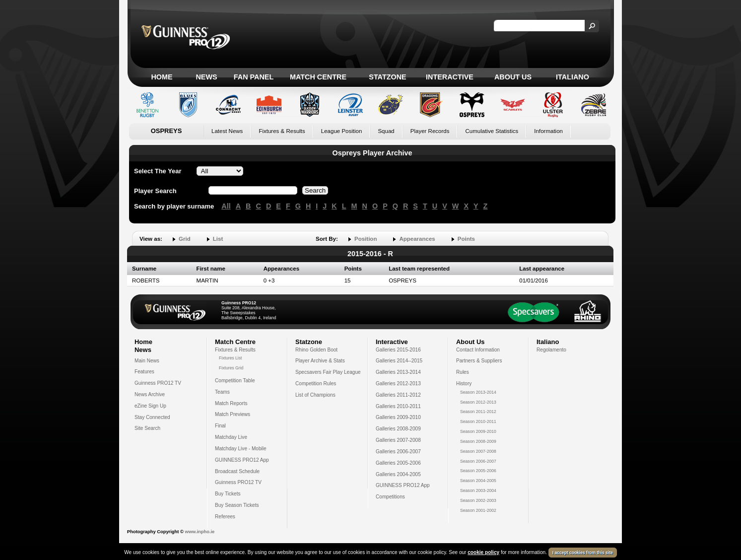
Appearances (417, 239)
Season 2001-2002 (478, 510)
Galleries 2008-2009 (398, 429)
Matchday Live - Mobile (241, 449)
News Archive (150, 394)
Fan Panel (254, 77)
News (206, 77)
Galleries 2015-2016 (398, 350)
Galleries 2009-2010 (398, 417)
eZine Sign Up (150, 406)
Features (144, 372)
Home (162, 77)
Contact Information (478, 350)
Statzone (387, 77)
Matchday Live (231, 437)
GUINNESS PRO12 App (242, 460)
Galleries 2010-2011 (398, 406)
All (226, 206)
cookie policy (483, 552)
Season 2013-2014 (478, 392)
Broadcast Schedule (237, 471)
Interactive (450, 77)
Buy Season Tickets (237, 505)
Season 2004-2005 (478, 481)
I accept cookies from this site (583, 553)
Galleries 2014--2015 (399, 361)
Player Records (430, 131)
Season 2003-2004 (478, 490)
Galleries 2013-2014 (398, 372)
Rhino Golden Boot (316, 350)
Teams (222, 392)
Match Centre (318, 77)
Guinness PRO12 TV (158, 383)
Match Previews (233, 414)
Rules (463, 372)
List (218, 239)
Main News (147, 361)
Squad (386, 131)
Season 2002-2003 (478, 500)
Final (220, 426)
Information (548, 131)
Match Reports (231, 403)
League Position (342, 131)
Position (366, 239)
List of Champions (315, 395)
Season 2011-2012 (478, 412)
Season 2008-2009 (478, 441)
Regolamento (551, 350)
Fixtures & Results (282, 131)
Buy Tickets (228, 494)
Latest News (227, 131)
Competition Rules (316, 384)
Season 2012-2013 (478, 402)
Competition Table (235, 381)
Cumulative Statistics (492, 131)
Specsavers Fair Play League (328, 372)
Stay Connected (152, 417)
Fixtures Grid (231, 368)
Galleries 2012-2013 (398, 384)
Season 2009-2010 (478, 431)
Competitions (390, 497)
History (464, 384)
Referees (225, 517)
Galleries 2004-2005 (398, 474)
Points (466, 239)
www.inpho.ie (200, 532)
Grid (185, 239)
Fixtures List (231, 358)
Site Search (147, 428)
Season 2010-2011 (478, 421)
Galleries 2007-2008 (398, 440)
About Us (513, 77)
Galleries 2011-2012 (398, 395)
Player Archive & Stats (320, 361)
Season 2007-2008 (478, 451)
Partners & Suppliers (479, 361)
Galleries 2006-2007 (398, 452)
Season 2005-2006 (478, 471)
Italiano (573, 77)
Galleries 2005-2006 (398, 463)
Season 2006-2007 (478, 461)
